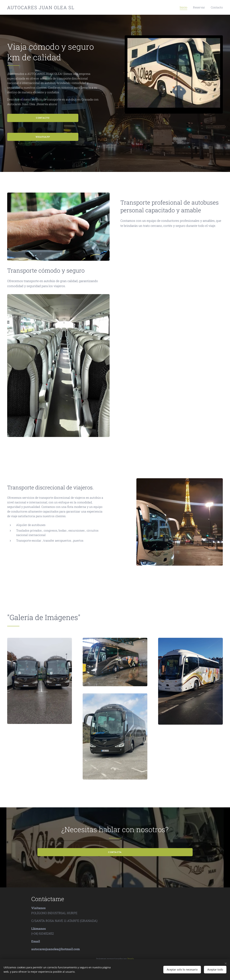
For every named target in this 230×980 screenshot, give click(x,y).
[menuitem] (188, 7)
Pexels (131, 959)
